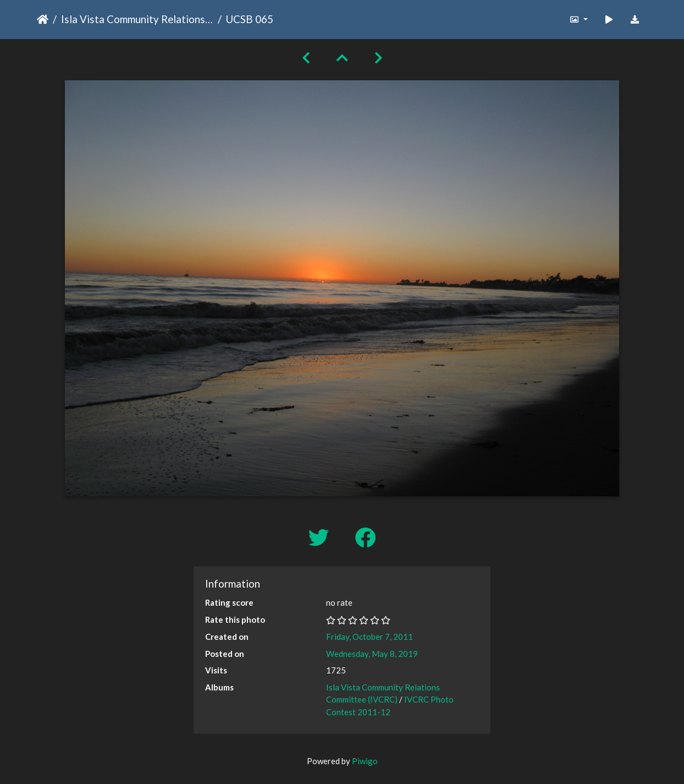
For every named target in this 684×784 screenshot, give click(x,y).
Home (43, 19)
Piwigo (365, 761)
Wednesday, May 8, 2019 (372, 654)
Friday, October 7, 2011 (369, 637)
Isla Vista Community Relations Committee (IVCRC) (137, 19)
